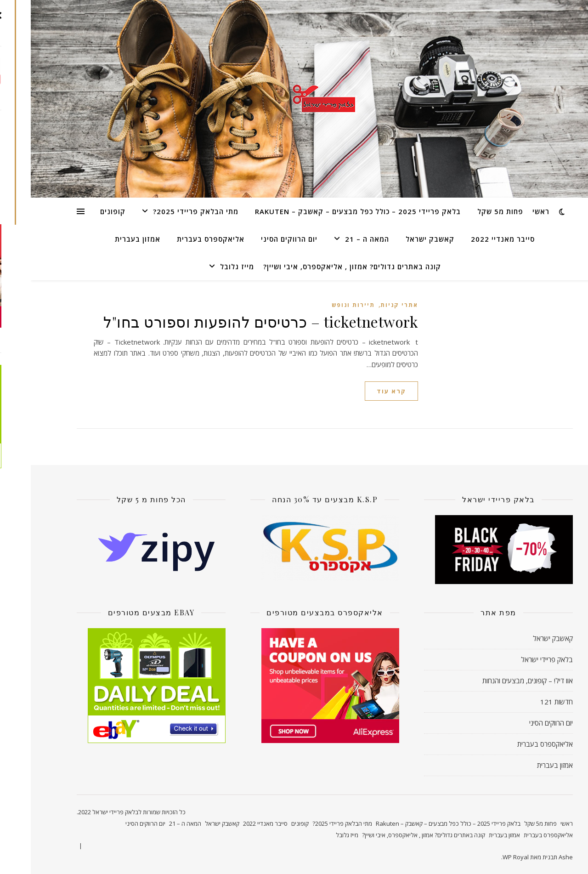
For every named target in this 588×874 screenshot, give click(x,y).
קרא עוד (361, 391)
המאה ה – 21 (336, 239)
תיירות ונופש (322, 305)
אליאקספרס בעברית (180, 239)
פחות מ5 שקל (469, 211)
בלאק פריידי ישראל (516, 659)
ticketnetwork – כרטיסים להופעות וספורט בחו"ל (230, 321)
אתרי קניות (368, 305)
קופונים (82, 211)
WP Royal (485, 857)
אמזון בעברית (107, 239)
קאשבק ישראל (399, 239)
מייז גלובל (206, 267)
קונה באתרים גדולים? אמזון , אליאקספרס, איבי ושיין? (321, 267)
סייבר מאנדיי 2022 (472, 239)
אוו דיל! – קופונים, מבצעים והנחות (497, 681)
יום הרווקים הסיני (258, 239)
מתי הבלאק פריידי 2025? (165, 211)
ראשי (510, 211)
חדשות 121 (526, 702)
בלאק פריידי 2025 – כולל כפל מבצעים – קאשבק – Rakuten (327, 211)
